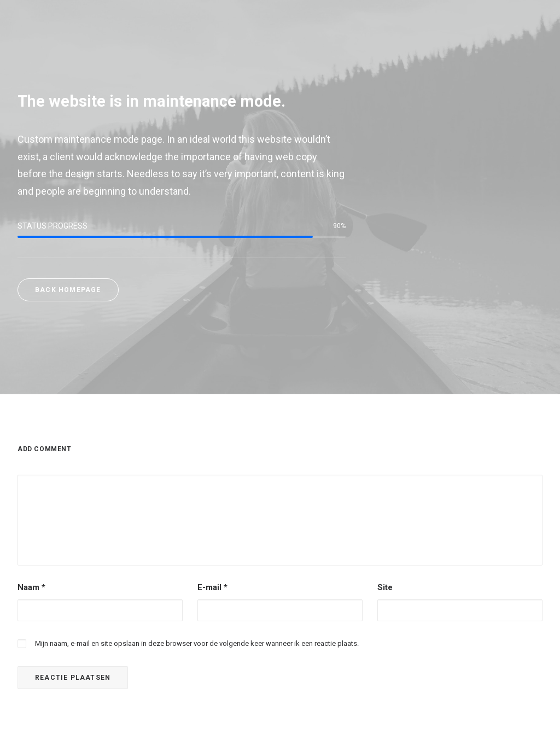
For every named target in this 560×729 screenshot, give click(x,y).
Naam (31, 587)
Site (385, 587)
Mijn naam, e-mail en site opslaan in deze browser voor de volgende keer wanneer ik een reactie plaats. (197, 643)
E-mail (212, 587)
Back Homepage (68, 290)
